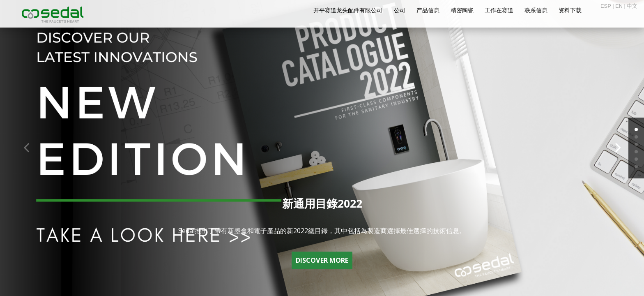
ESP (606, 6)
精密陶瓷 (462, 10)
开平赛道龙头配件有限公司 (348, 10)
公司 (400, 10)
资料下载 (570, 10)
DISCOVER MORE (322, 260)
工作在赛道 (499, 10)
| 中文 (630, 6)
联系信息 (536, 10)
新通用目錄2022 (322, 203)
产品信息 (428, 10)
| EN (617, 6)
